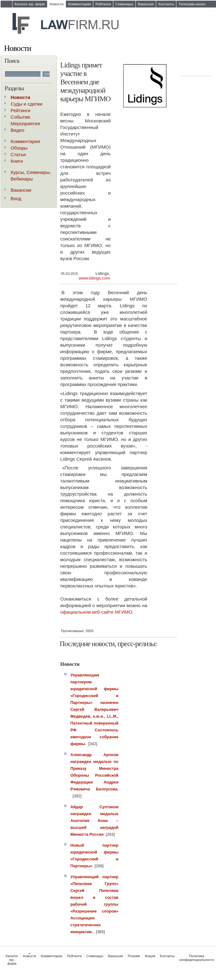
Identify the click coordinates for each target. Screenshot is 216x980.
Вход (16, 198)
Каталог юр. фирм (30, 4)
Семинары (124, 4)
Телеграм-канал (192, 4)
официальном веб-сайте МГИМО (96, 612)
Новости (57, 4)
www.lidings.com (94, 278)
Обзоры (19, 148)
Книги (17, 161)
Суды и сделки (27, 104)
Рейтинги (103, 4)
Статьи (18, 154)
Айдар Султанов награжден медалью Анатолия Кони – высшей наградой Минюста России (95, 821)
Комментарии (79, 4)
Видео (17, 130)
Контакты (166, 4)
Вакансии (146, 4)
